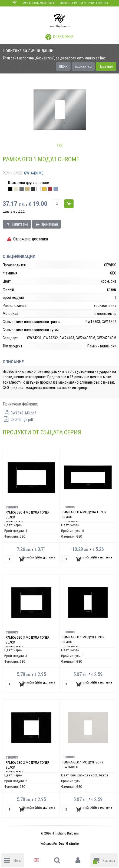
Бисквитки (83, 66)
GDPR (63, 66)
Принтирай (47, 224)
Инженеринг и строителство (84, 3)
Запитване (17, 224)
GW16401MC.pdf (19, 413)
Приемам (106, 66)
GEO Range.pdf (18, 420)
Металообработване (39, 3)
